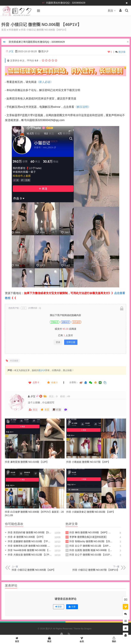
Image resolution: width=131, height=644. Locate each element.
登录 (58, 342)
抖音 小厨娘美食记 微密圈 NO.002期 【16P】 (91, 512)
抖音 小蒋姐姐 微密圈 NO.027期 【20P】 (88, 462)
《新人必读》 (45, 82)
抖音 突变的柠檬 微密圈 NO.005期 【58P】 (29, 532)
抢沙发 (122, 52)
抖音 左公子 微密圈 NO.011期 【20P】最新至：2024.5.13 (89, 546)
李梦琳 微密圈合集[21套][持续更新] (86, 537)
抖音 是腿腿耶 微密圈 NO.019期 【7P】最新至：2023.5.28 (29, 541)
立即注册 (71, 342)
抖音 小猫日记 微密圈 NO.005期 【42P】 (34, 570)
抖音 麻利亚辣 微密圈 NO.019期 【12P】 (27, 462)
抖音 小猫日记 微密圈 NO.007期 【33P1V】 (96, 570)
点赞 (33, 382)
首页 (4, 30)
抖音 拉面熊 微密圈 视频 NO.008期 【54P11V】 (89, 550)
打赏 (57, 409)
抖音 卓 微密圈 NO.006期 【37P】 (25, 537)
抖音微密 (13, 30)
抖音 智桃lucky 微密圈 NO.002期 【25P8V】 (89, 541)
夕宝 (11, 51)
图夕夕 (42, 370)
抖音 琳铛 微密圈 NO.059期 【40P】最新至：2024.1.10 (89, 532)
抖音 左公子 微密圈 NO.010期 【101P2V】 (89, 555)
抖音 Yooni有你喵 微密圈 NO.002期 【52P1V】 (29, 550)
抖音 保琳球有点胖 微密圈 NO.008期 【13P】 (29, 546)
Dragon (88, 628)
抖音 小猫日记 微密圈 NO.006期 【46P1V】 (44, 30)
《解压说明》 (82, 107)
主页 (45, 409)
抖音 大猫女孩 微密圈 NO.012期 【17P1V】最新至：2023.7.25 (29, 554)
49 (69, 396)
